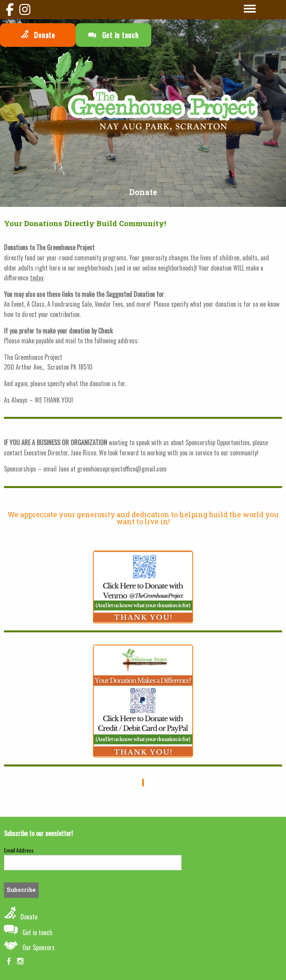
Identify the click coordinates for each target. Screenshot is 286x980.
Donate (38, 35)
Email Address (19, 850)
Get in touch (113, 35)
